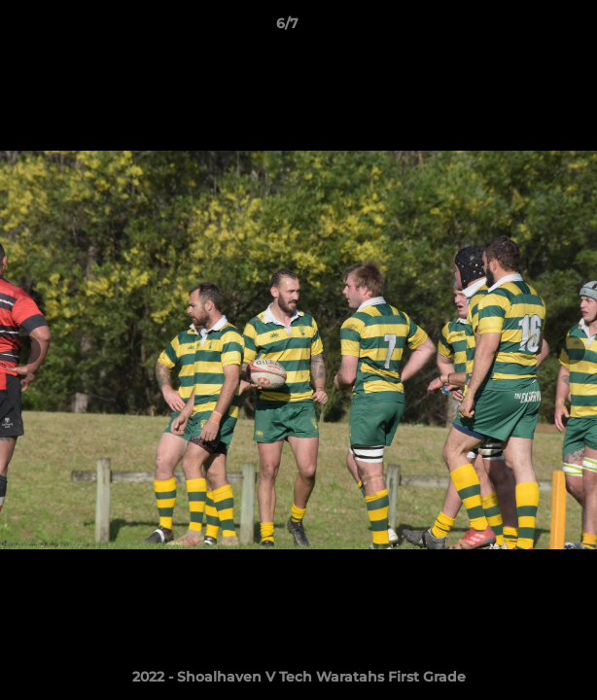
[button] (527, 28)
